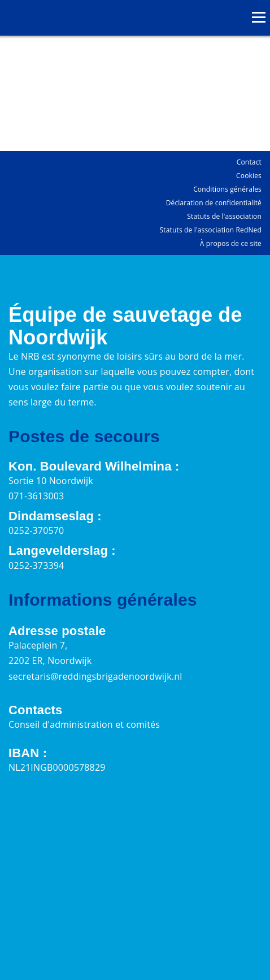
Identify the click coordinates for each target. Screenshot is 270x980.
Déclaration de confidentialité (214, 203)
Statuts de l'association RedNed (211, 230)
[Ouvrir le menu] (259, 17)
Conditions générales (227, 189)
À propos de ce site (231, 243)
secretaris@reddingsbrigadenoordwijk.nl (95, 676)
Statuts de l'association (224, 216)
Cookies (249, 176)
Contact (249, 162)
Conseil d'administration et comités (84, 724)
